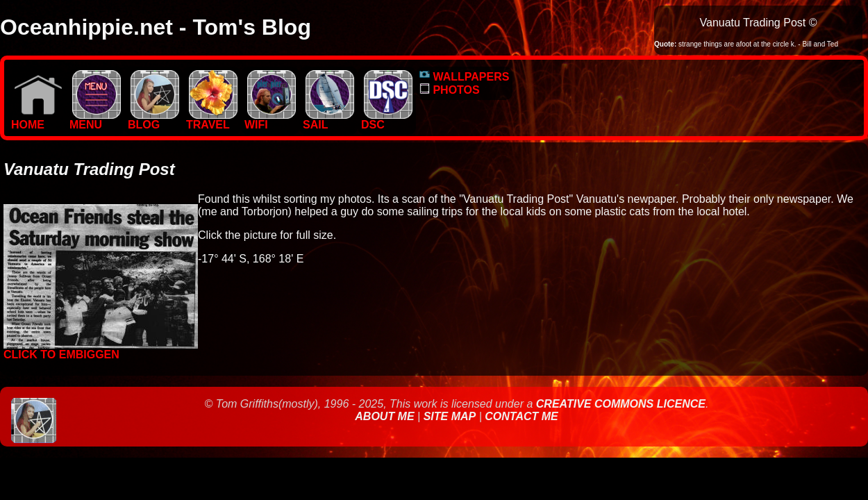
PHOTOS (450, 90)
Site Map (450, 416)
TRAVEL (212, 120)
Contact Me (521, 416)
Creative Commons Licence (621, 404)
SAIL (328, 120)
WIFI (270, 120)
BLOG (153, 120)
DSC (387, 120)
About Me (386, 416)
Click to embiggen (101, 350)
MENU (95, 120)
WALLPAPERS (464, 77)
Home (37, 120)
